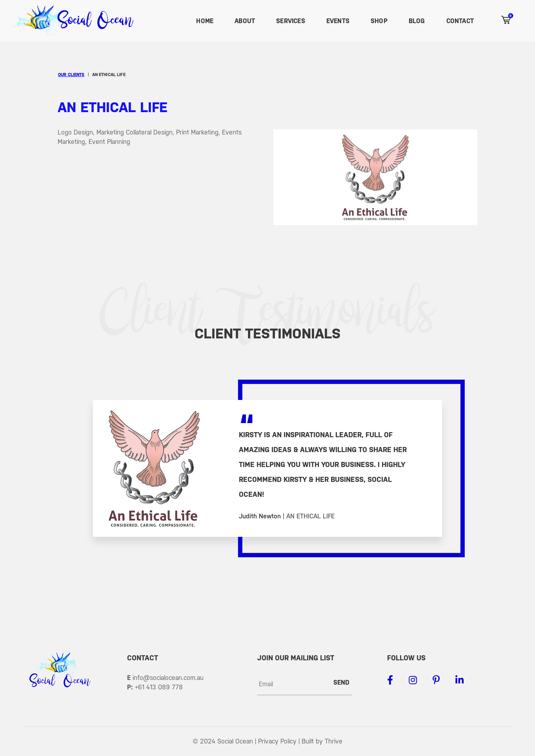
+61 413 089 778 (159, 687)
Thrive (334, 741)
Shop (379, 21)
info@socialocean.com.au (168, 678)
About (245, 21)
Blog (417, 21)
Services (291, 21)
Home (205, 21)
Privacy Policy (277, 741)
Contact (460, 21)
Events (338, 21)
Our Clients (71, 75)
